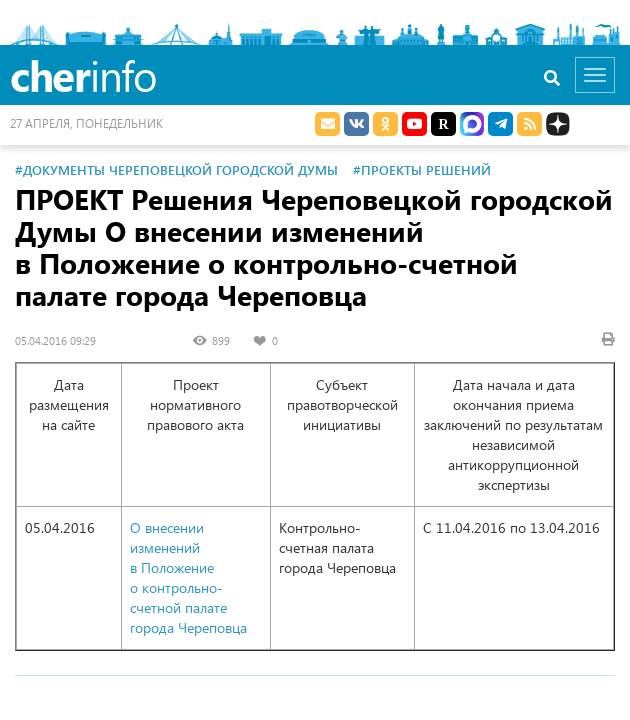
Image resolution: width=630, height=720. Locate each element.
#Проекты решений (422, 169)
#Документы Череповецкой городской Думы (176, 169)
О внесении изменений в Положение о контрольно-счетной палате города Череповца (188, 577)
